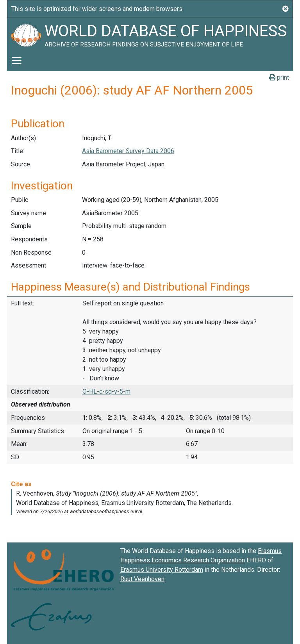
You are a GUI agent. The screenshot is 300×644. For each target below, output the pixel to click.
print (279, 78)
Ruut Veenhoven (142, 579)
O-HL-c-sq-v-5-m (106, 392)
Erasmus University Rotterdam (162, 570)
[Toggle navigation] (17, 61)
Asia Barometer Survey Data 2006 (128, 151)
